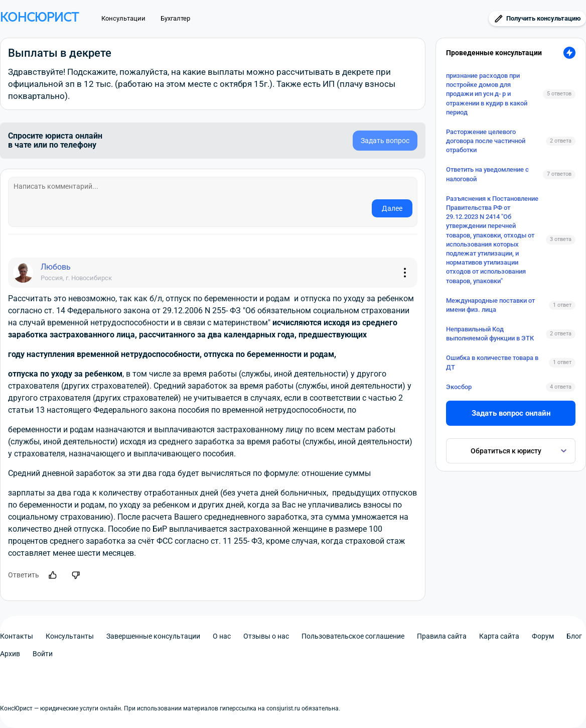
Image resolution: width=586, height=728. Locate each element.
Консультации (123, 18)
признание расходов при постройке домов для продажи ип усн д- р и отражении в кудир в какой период (487, 94)
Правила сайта (442, 636)
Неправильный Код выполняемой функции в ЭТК (490, 334)
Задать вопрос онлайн (511, 413)
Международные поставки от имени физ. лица (490, 305)
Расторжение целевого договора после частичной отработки (486, 141)
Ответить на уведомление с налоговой (487, 174)
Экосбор (459, 387)
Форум (543, 636)
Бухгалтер (175, 18)
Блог (574, 636)
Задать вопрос (385, 141)
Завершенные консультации (153, 636)
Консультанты (70, 636)
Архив (10, 654)
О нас (222, 636)
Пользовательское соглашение (353, 636)
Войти (43, 654)
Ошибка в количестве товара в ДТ (492, 362)
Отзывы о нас (266, 636)
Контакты (17, 636)
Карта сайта (499, 636)
